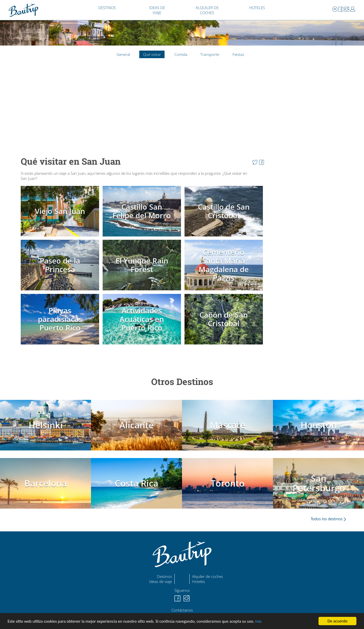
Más (258, 621)
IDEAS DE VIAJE (157, 10)
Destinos (164, 576)
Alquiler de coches (208, 576)
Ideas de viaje (161, 581)
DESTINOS (107, 8)
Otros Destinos (182, 382)
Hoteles (199, 581)
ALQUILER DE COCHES (207, 10)
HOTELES (257, 8)
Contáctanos (182, 610)
